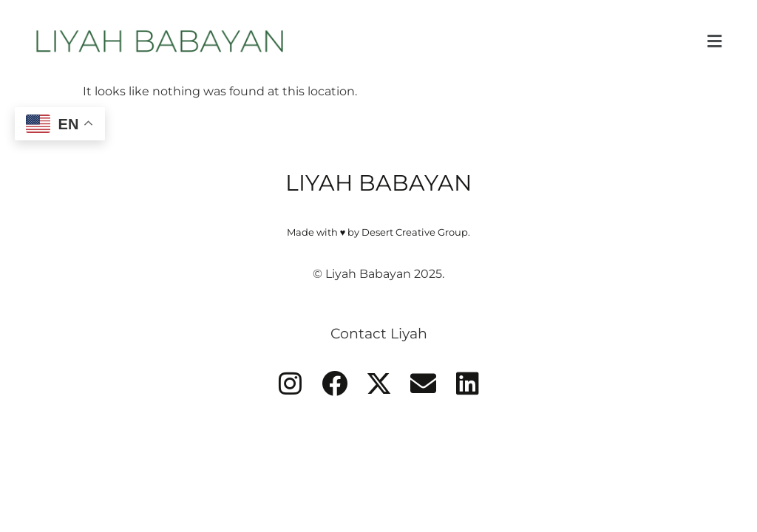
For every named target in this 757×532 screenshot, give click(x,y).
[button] (714, 41)
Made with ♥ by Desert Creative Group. (379, 232)
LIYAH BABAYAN (378, 183)
